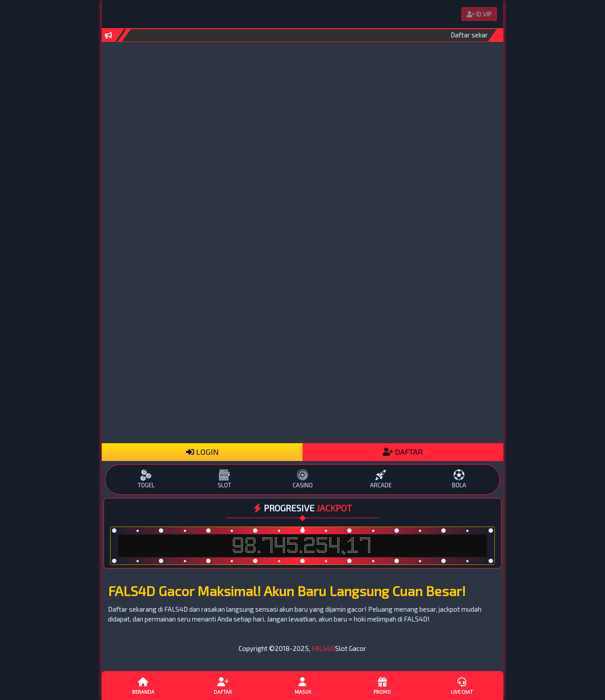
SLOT (224, 479)
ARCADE (381, 479)
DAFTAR (403, 452)
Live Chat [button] (462, 685)
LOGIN (202, 452)
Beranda (143, 685)
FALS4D (323, 648)
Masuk (302, 685)
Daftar (223, 685)
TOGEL (146, 479)
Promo (382, 685)
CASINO (302, 479)
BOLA (459, 479)
